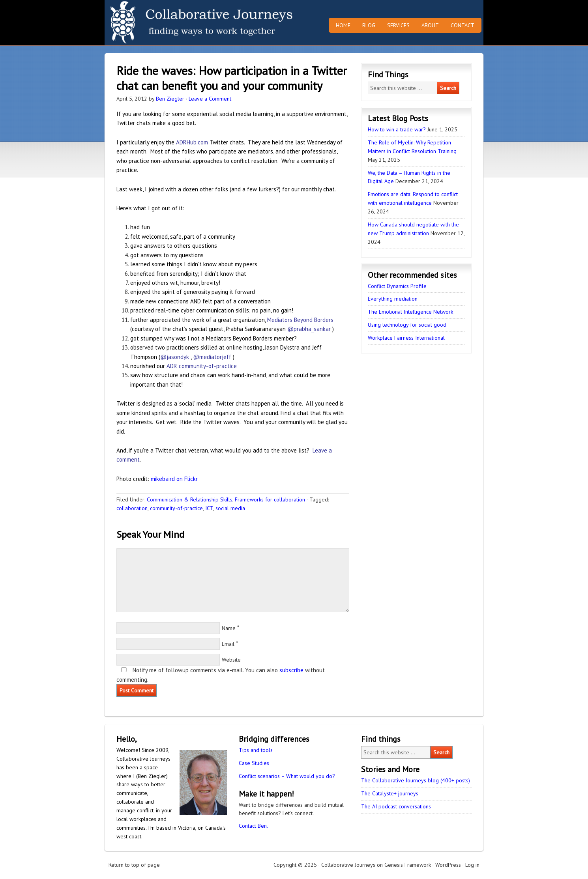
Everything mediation (393, 299)
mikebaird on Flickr (174, 479)
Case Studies (254, 763)
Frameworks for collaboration (270, 499)
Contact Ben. (253, 826)
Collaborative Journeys (174, 23)
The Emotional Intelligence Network (410, 312)
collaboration (132, 508)
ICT (209, 508)
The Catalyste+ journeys (390, 793)
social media (230, 508)
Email (228, 644)
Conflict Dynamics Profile (397, 286)
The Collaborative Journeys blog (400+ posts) (416, 780)
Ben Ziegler (170, 99)
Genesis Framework (408, 865)
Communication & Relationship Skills (190, 499)
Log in (472, 865)
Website (231, 660)
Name (229, 628)
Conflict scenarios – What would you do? (287, 776)
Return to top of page (134, 865)
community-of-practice (176, 508)
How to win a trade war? (397, 129)
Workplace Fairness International (406, 338)
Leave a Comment (210, 99)
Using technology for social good (407, 325)
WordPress (448, 865)
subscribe (291, 670)
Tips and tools (256, 750)
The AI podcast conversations (396, 806)
